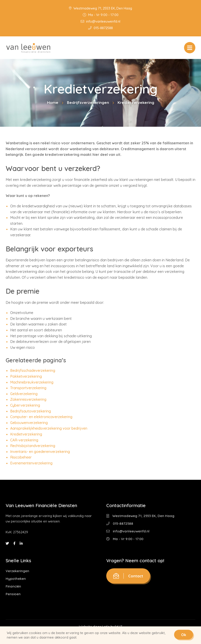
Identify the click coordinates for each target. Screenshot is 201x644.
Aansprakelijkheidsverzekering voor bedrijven (49, 428)
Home (53, 102)
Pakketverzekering (26, 376)
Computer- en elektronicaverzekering (41, 417)
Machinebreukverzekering (32, 382)
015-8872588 (100, 28)
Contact (128, 576)
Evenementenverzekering (31, 463)
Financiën (13, 586)
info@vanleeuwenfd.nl (100, 21)
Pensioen (13, 594)
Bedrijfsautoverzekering (31, 411)
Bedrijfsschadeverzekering (33, 370)
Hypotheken (16, 579)
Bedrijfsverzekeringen (88, 102)
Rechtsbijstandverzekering (33, 446)
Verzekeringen (17, 571)
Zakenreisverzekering (28, 399)
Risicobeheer (21, 457)
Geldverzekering (24, 394)
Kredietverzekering (26, 434)
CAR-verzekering (24, 440)
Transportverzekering (28, 388)
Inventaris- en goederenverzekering (40, 452)
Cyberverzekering (25, 405)
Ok (184, 635)
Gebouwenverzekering (29, 423)
